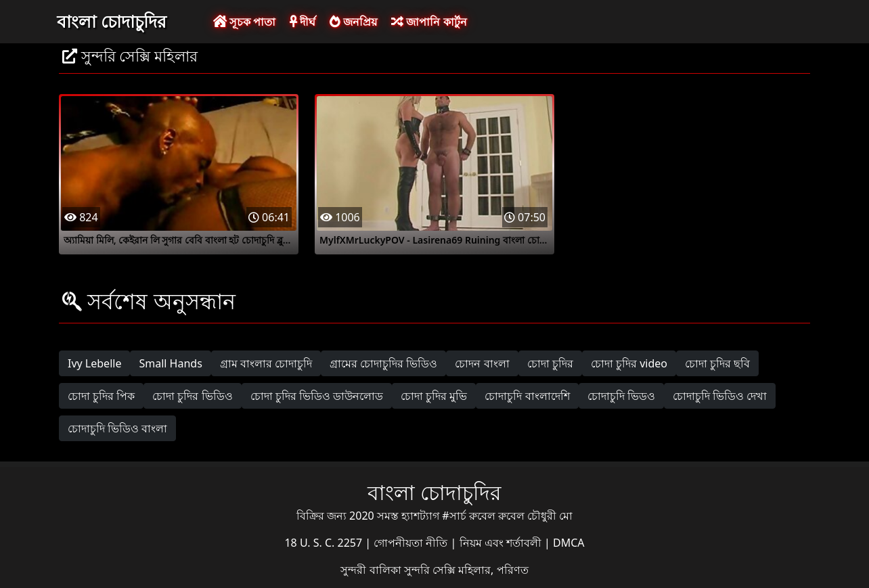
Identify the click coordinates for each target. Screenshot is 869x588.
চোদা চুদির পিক (101, 396)
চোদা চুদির (550, 363)
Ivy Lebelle (94, 363)
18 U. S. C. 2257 (325, 543)
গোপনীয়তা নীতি (412, 543)
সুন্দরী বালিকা (372, 570)
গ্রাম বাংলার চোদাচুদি (266, 363)
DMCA (569, 543)
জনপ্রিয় (353, 22)
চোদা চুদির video (629, 363)
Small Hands (170, 363)
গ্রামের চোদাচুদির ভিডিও (383, 363)
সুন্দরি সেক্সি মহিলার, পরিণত (466, 570)
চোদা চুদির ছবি (717, 363)
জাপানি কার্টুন (429, 22)
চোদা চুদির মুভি (434, 396)
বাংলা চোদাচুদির (112, 21)
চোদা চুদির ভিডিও (192, 396)
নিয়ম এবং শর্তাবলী (502, 543)
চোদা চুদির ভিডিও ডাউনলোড (317, 396)
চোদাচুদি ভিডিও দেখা (720, 396)
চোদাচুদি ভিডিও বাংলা (117, 428)
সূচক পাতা (244, 22)
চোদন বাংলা (482, 363)
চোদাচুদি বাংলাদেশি (527, 396)
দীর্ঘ (303, 22)
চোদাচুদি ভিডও (621, 396)
